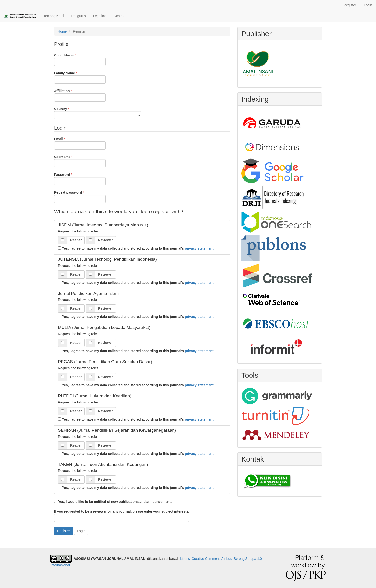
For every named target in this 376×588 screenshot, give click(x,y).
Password (80, 179)
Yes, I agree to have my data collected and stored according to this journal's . (136, 248)
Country (98, 113)
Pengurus (79, 16)
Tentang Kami (54, 16)
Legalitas (100, 16)
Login (368, 5)
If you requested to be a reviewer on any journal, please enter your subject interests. (122, 516)
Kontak (119, 16)
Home (62, 31)
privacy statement (199, 248)
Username (80, 161)
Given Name (80, 59)
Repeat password (80, 197)
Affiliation (80, 95)
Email (80, 143)
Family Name (80, 77)
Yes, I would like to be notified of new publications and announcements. (114, 502)
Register (350, 5)
